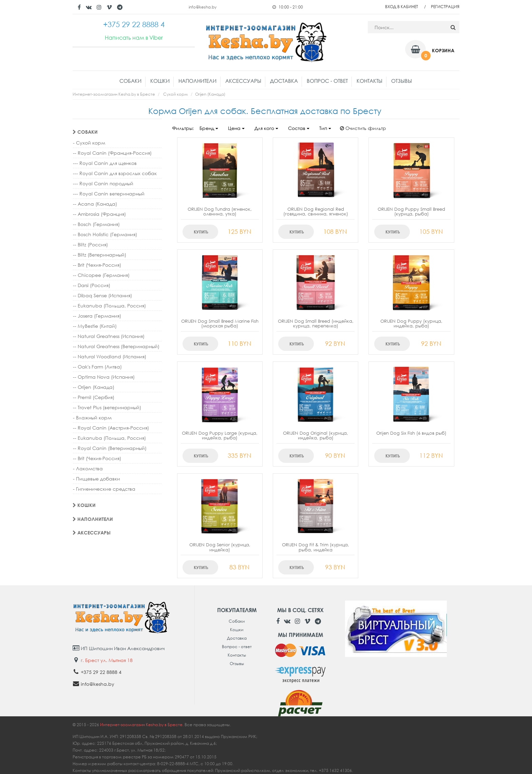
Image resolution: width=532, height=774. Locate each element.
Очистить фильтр (363, 128)
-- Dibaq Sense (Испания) (102, 295)
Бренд (209, 128)
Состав (299, 128)
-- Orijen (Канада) (94, 387)
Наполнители (197, 81)
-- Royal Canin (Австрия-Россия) (111, 428)
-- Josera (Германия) (97, 316)
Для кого (266, 128)
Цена (236, 128)
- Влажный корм (92, 418)
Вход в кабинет (402, 7)
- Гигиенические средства (104, 489)
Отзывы (402, 81)
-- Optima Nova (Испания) (104, 377)
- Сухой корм (89, 143)
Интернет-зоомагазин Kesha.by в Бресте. (142, 725)
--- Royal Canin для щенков (105, 163)
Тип (325, 128)
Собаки (130, 81)
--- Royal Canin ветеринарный (109, 194)
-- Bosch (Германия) (96, 224)
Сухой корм (176, 94)
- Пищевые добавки (97, 479)
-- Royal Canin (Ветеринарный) (110, 448)
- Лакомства (88, 468)
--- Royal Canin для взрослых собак (115, 173)
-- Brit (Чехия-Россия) (97, 265)
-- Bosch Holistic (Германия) (105, 234)
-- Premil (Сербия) (94, 397)
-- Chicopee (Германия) (101, 275)
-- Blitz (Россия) (90, 244)
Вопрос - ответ (327, 81)
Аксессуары (243, 81)
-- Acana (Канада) (95, 204)
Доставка (284, 81)
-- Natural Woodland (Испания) (110, 356)
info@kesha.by (203, 7)
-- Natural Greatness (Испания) (109, 336)
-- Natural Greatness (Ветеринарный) (116, 346)
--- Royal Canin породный (103, 183)
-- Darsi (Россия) (92, 285)
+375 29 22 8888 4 (101, 672)
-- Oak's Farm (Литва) (97, 367)
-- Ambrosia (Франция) (99, 214)
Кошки (160, 81)
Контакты (369, 81)
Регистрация (445, 7)
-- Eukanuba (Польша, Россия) (109, 306)
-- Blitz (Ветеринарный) (100, 255)
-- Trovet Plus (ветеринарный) (107, 407)
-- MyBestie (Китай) (95, 326)
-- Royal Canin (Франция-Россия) (112, 153)
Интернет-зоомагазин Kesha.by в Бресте (114, 94)
